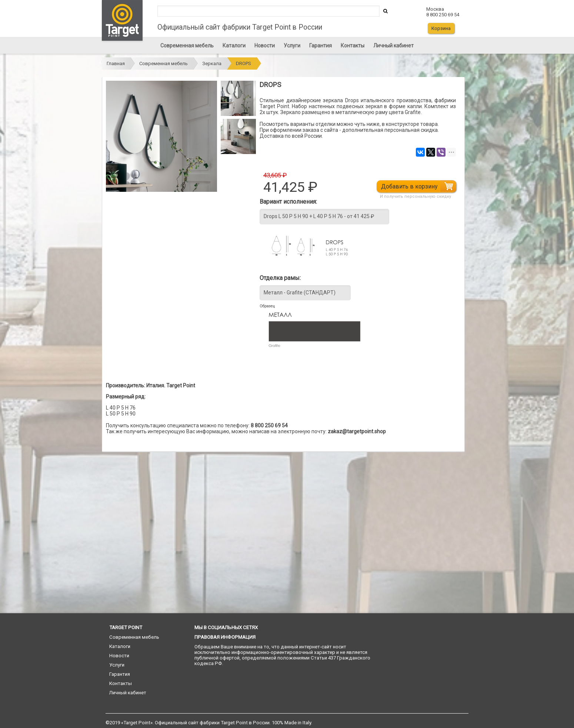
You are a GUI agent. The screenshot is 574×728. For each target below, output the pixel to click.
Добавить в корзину (411, 186)
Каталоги (234, 46)
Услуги (292, 46)
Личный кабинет (393, 46)
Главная (116, 64)
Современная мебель (187, 46)
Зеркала (212, 64)
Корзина (441, 28)
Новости (265, 46)
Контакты (353, 46)
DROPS (243, 64)
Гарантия (321, 46)
